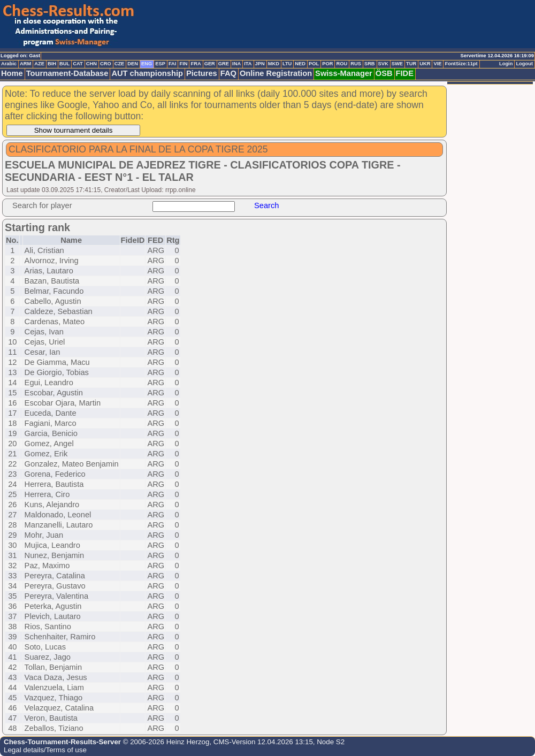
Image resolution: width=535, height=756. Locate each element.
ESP (160, 64)
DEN (133, 64)
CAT (78, 64)
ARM (25, 64)
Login (506, 64)
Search (266, 205)
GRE (224, 64)
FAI (173, 64)
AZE (39, 64)
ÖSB (384, 73)
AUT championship (147, 73)
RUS (356, 64)
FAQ (228, 73)
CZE (120, 64)
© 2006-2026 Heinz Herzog (165, 742)
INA (236, 64)
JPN (260, 64)
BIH (52, 64)
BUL (64, 64)
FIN (183, 64)
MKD (274, 64)
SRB (370, 64)
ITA (248, 64)
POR (327, 64)
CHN (91, 64)
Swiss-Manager (344, 73)
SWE (397, 64)
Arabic (9, 64)
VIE (437, 64)
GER (210, 64)
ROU (342, 64)
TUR (411, 64)
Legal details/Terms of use (45, 750)
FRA (196, 64)
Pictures (202, 73)
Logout (524, 64)
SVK (383, 64)
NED (300, 64)
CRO (106, 64)
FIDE (405, 73)
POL (314, 64)
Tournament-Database (67, 73)
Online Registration (276, 73)
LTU (287, 64)
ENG (147, 64)
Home (12, 73)
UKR (425, 64)
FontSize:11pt (461, 64)
